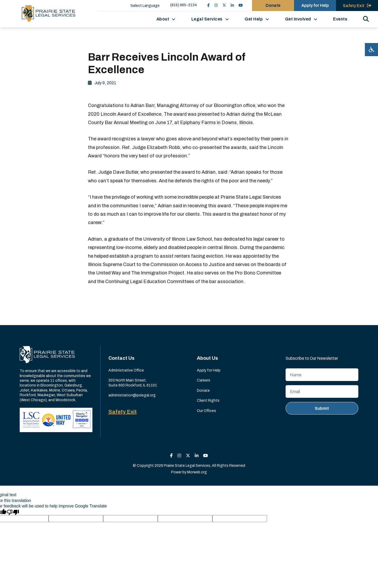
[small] (209, 5)
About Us (207, 358)
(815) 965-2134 (183, 5)
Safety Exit (123, 412)
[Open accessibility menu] (371, 50)
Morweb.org (197, 472)
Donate (203, 391)
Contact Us (121, 358)
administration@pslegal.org (132, 395)
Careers (204, 380)
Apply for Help (209, 370)
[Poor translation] (13, 512)
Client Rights (208, 401)
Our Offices (206, 411)
